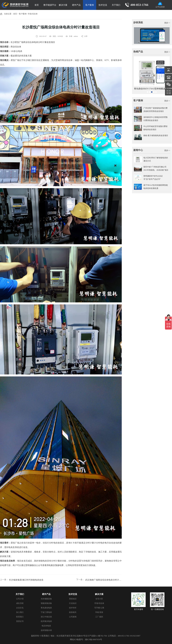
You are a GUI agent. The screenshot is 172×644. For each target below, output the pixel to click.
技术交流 (103, 5)
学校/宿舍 (99, 612)
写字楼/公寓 (99, 608)
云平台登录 (160, 5)
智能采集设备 (46, 603)
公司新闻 (73, 617)
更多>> (167, 23)
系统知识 (73, 599)
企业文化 (20, 608)
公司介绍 (20, 599)
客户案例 (90, 5)
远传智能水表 (46, 630)
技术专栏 (73, 608)
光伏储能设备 (46, 599)
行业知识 (73, 603)
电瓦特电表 (46, 626)
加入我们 (20, 612)
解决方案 (63, 5)
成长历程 (20, 603)
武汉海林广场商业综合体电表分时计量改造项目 (103, 580)
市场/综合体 (33, 14)
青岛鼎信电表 (46, 608)
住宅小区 (99, 599)
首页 (37, 5)
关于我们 (116, 5)
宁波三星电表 (46, 612)
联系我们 (20, 617)
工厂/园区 (99, 617)
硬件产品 (76, 5)
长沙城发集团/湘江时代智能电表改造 (26, 580)
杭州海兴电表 (46, 621)
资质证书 (20, 621)
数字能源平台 (50, 5)
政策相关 (73, 612)
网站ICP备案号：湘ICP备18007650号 (86, 639)
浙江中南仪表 (46, 617)
